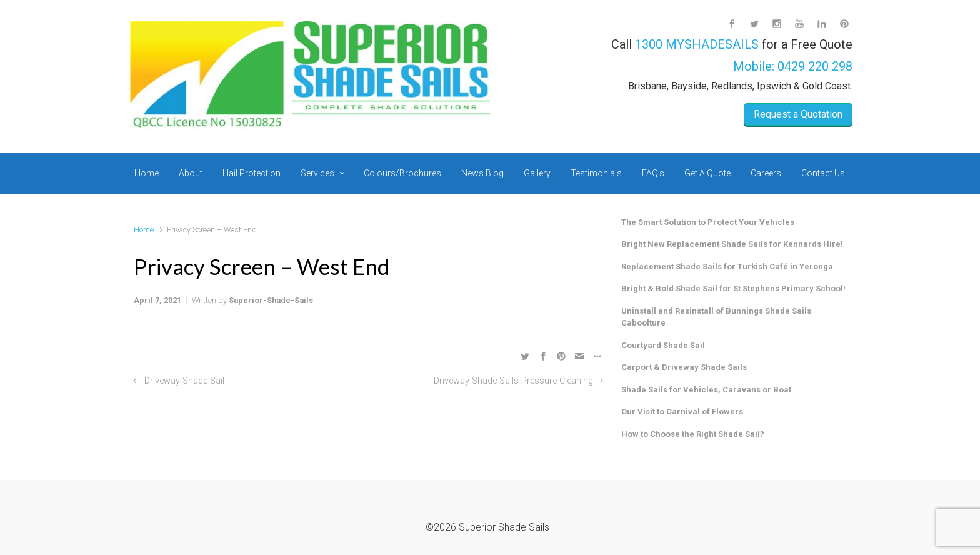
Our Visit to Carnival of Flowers (682, 412)
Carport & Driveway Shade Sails (684, 367)
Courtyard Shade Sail (663, 345)
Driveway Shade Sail (184, 381)
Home (144, 230)
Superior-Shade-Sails (271, 300)
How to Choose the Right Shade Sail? (693, 434)
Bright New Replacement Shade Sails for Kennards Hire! (732, 244)
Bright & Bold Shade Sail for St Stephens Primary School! (733, 288)
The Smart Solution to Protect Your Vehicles (708, 222)
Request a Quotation (798, 114)
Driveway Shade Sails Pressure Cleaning (513, 381)
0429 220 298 (815, 66)
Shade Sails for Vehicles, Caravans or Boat (706, 390)
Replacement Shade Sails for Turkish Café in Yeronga (727, 267)
